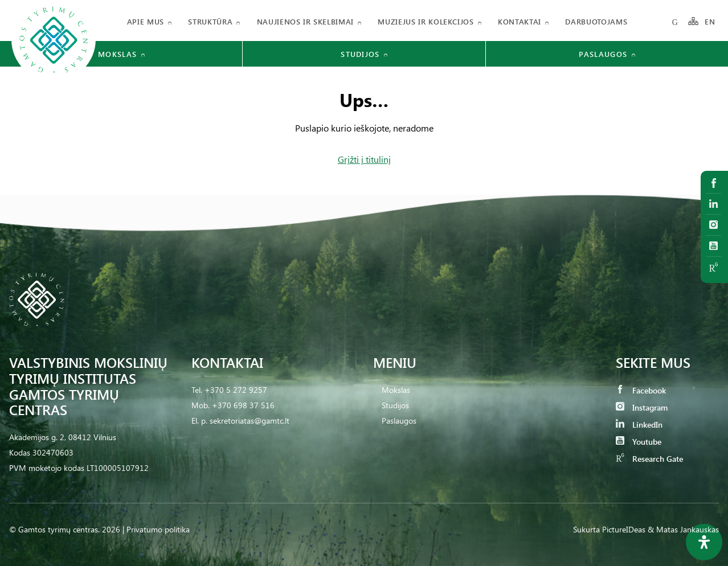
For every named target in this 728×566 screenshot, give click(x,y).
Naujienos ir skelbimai (305, 21)
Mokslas (396, 390)
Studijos (395, 405)
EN (710, 21)
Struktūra (210, 21)
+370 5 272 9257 (236, 390)
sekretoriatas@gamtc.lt (250, 421)
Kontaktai (520, 21)
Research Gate (649, 459)
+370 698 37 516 (243, 405)
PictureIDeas (624, 529)
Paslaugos (399, 421)
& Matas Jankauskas (683, 529)
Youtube (639, 442)
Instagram (642, 407)
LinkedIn (639, 424)
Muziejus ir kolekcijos (426, 21)
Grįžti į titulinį (364, 159)
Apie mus (146, 21)
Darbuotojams (596, 21)
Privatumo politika (158, 529)
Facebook (641, 390)
